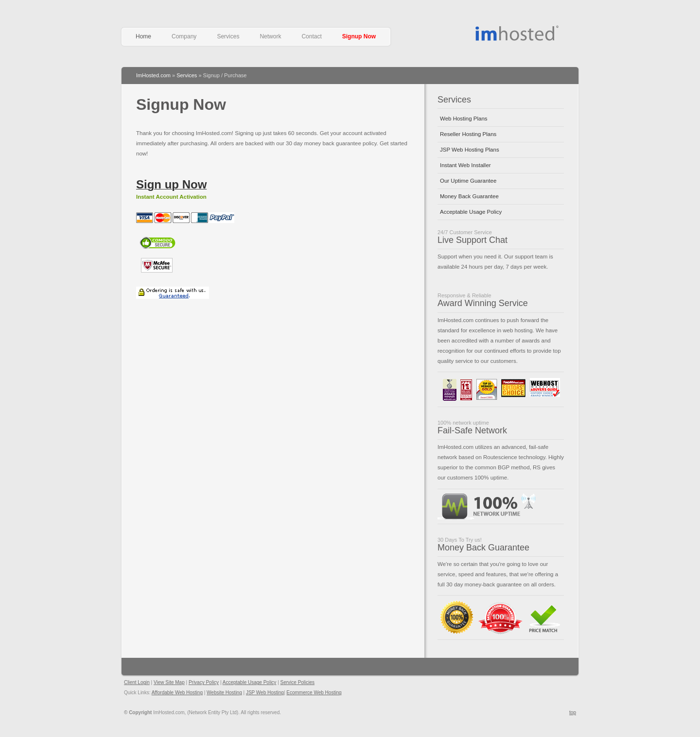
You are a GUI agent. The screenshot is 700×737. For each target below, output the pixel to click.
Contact (311, 36)
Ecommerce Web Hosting (314, 693)
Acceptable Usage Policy (471, 212)
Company (184, 36)
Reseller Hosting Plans (468, 134)
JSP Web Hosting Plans (470, 150)
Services (228, 36)
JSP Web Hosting (265, 693)
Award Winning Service (483, 303)
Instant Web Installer (465, 165)
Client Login (137, 682)
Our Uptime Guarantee (468, 181)
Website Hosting (224, 693)
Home (143, 36)
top (573, 712)
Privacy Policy (204, 682)
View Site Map (169, 682)
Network (270, 36)
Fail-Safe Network (472, 430)
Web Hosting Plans (464, 119)
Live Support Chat (472, 240)
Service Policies (298, 682)
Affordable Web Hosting (518, 33)
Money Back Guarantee (469, 196)
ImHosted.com (153, 75)
